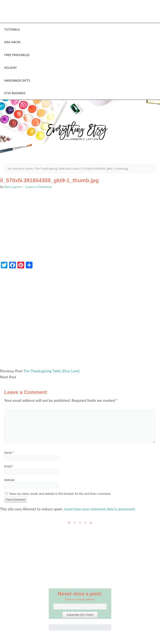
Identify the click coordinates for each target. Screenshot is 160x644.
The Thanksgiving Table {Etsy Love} (51, 371)
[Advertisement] (80, 321)
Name (9, 453)
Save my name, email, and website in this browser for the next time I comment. (60, 494)
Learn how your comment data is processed (100, 509)
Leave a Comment (38, 187)
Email (9, 467)
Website (9, 480)
